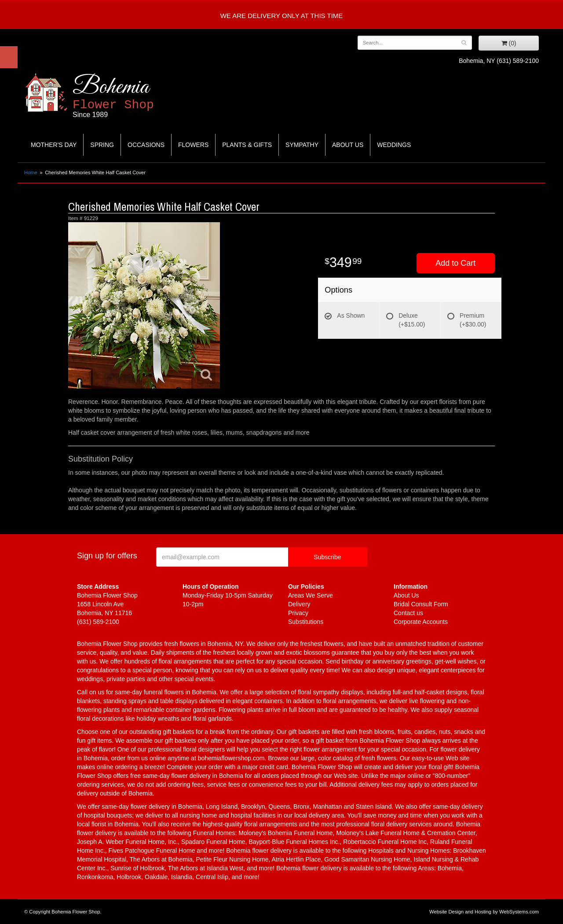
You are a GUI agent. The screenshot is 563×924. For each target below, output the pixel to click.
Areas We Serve (311, 595)
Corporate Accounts (421, 622)
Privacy (298, 613)
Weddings (394, 145)
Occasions (146, 145)
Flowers (193, 145)
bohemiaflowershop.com (231, 758)
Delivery (299, 604)
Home (31, 172)
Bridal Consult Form (421, 604)
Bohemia (135, 96)
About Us (348, 145)
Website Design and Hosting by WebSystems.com (484, 912)
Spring (102, 145)
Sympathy (302, 145)
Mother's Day (54, 145)
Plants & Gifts (247, 145)
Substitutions (306, 622)
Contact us (408, 613)
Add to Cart (455, 263)
